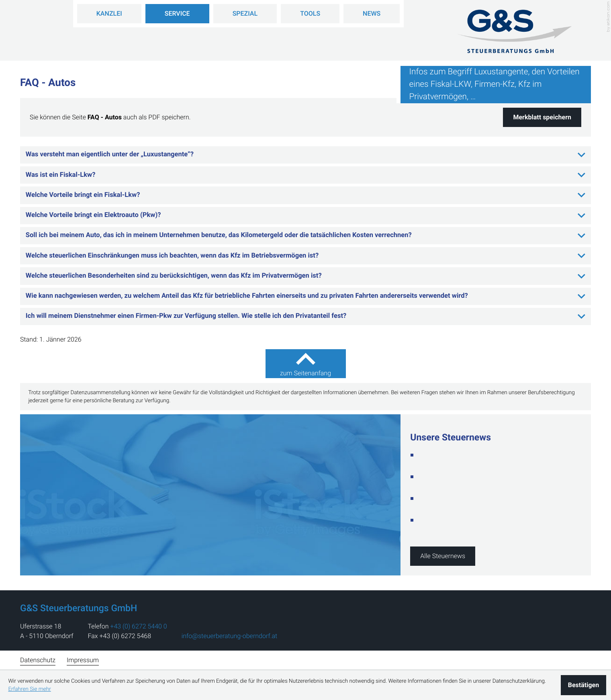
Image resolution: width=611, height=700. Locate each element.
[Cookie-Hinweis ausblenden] (583, 685)
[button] (542, 117)
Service (177, 13)
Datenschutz (38, 660)
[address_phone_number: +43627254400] (138, 626)
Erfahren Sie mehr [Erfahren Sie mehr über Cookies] (29, 689)
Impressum (83, 660)
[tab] (305, 155)
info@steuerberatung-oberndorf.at (230, 636)
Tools (310, 13)
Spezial (245, 13)
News (372, 13)
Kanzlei (109, 13)
